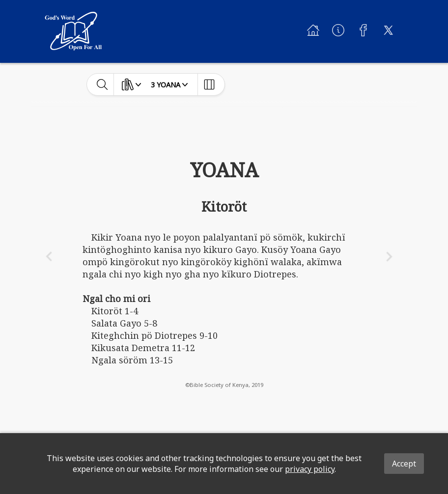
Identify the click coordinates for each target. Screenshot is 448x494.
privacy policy (310, 469)
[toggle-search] (102, 84)
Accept (404, 464)
